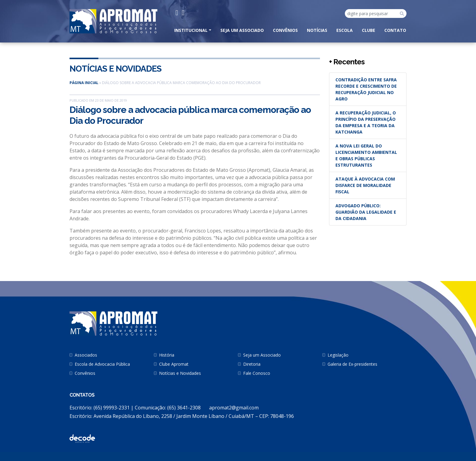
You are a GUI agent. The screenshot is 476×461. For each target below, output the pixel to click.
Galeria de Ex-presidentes (352, 364)
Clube (369, 30)
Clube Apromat (174, 364)
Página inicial (84, 83)
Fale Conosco (257, 373)
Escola (345, 30)
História (167, 355)
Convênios (285, 30)
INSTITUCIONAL (191, 30)
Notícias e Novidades (116, 69)
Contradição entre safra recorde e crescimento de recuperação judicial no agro (366, 89)
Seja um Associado (242, 30)
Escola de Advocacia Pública (102, 364)
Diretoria (252, 364)
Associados (86, 355)
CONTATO (395, 30)
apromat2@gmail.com (234, 408)
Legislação (338, 355)
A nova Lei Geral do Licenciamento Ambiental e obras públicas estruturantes (366, 155)
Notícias (317, 30)
